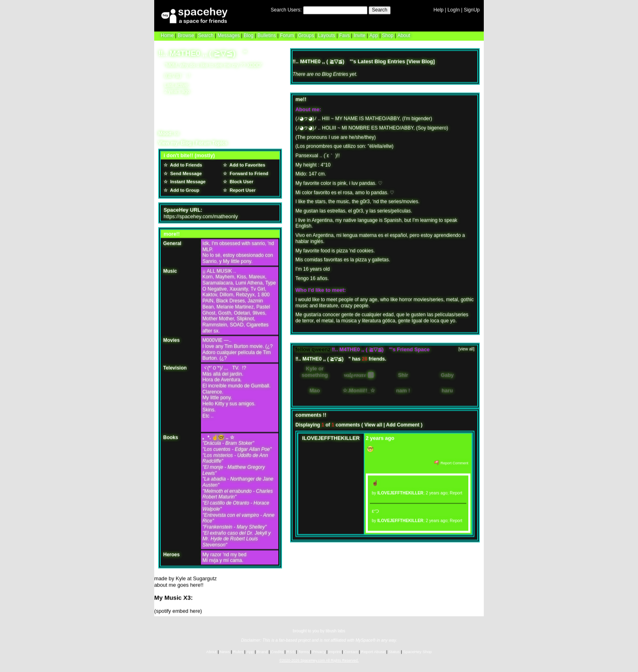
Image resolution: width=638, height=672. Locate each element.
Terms (304, 651)
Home (167, 35)
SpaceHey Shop (418, 651)
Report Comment (451, 462)
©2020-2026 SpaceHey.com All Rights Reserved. (319, 660)
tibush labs (335, 630)
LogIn (454, 9)
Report (456, 492)
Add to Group (184, 189)
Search (380, 9)
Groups (306, 35)
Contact (351, 651)
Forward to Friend (248, 172)
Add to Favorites (246, 164)
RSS (291, 651)
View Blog (421, 60)
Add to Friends (185, 164)
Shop (388, 35)
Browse (186, 35)
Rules (238, 651)
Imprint (335, 651)
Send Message (185, 172)
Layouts (327, 35)
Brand (262, 651)
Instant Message (187, 181)
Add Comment (403, 423)
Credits (277, 651)
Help (438, 9)
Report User (241, 189)
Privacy (319, 651)
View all (373, 423)
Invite (359, 35)
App (374, 35)
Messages (228, 35)
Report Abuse (373, 651)
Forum (287, 35)
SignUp (472, 9)
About (404, 35)
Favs (344, 35)
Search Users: (286, 9)
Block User (240, 181)
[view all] (466, 348)
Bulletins (267, 35)
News (225, 651)
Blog (249, 35)
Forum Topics (212, 142)
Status (394, 651)
